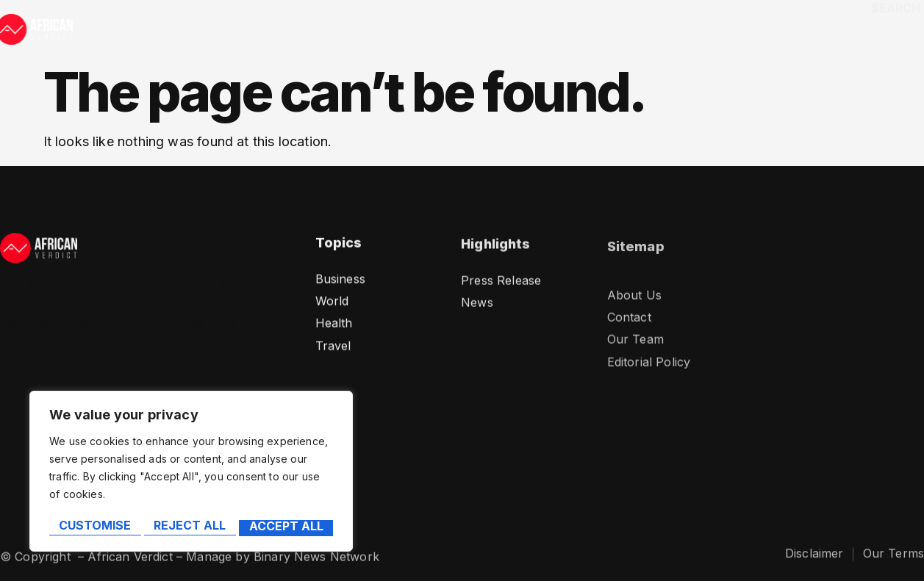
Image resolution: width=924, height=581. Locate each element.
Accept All (287, 527)
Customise (94, 527)
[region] (191, 474)
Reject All (190, 527)
